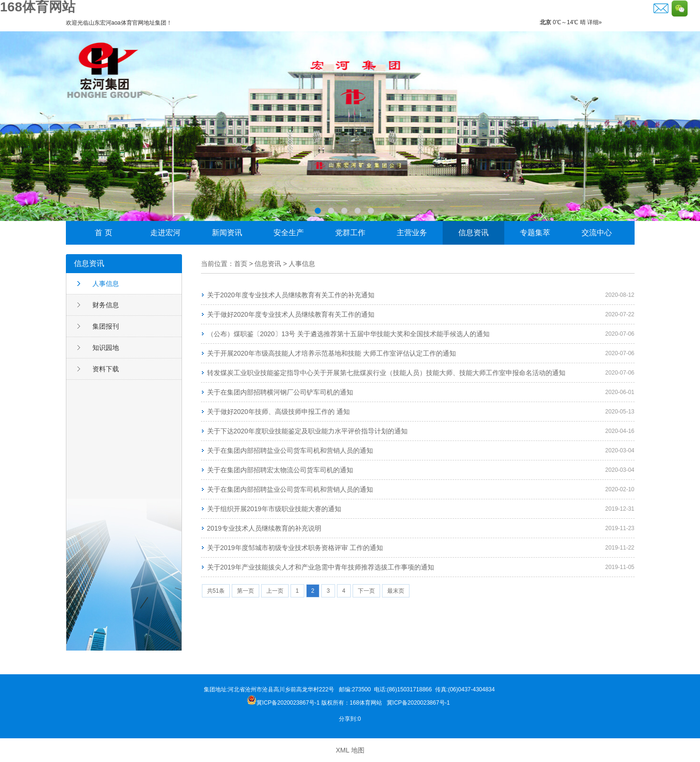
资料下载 (106, 369)
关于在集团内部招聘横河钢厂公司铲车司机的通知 (280, 392)
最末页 (396, 591)
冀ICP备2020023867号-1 (419, 703)
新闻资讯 (227, 233)
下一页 (366, 591)
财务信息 (106, 305)
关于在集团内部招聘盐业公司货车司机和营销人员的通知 (290, 450)
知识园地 (106, 348)
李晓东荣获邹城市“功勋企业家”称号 (350, 126)
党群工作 (350, 233)
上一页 (275, 591)
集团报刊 (106, 326)
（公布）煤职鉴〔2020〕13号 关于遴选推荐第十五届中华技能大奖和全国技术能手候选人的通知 (349, 334)
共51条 (216, 591)
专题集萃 (535, 233)
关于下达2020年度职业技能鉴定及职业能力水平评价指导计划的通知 (307, 431)
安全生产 (289, 233)
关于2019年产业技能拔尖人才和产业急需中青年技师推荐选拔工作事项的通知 (321, 567)
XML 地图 (350, 750)
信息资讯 (473, 233)
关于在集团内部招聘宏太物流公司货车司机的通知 (280, 470)
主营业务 (412, 233)
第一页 (245, 591)
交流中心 (597, 233)
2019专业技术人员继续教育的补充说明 (264, 528)
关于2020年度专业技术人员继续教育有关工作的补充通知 (291, 295)
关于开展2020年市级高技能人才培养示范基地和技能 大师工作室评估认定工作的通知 (332, 353)
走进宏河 (165, 233)
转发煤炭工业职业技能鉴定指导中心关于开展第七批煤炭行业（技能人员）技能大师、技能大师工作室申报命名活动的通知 (386, 373)
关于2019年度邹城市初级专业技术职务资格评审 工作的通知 (295, 548)
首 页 (103, 233)
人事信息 (106, 284)
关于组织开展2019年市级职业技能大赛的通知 (274, 509)
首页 (241, 264)
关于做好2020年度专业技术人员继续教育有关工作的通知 (291, 314)
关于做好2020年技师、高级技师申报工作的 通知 (278, 412)
